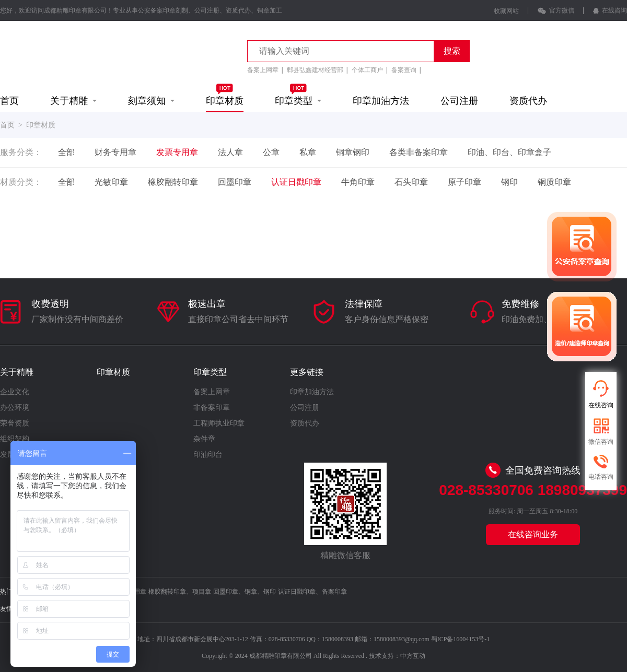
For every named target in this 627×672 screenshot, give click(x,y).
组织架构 (15, 439)
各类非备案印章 (419, 152)
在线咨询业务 (533, 534)
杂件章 (204, 439)
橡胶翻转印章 (173, 182)
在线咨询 (610, 10)
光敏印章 (111, 182)
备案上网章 (263, 70)
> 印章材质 (35, 125)
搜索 (452, 51)
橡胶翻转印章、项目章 (180, 592)
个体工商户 (367, 70)
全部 (66, 152)
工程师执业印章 (219, 423)
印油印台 (208, 455)
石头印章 (411, 182)
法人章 (230, 152)
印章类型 (298, 95)
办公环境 (15, 408)
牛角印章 (358, 182)
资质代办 (528, 101)
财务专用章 (115, 152)
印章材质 (225, 95)
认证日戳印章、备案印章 (312, 592)
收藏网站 (506, 11)
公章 (271, 152)
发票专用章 (177, 152)
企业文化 (15, 392)
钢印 (509, 182)
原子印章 (465, 182)
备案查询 (404, 70)
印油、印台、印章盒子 (509, 152)
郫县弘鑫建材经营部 (315, 70)
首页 (9, 101)
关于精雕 (73, 101)
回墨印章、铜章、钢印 (245, 592)
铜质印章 (554, 182)
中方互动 (413, 656)
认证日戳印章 (296, 182)
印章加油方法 (381, 101)
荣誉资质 (15, 423)
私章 (308, 152)
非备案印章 (212, 408)
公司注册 (459, 101)
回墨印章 (235, 182)
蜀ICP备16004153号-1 (461, 639)
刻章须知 (151, 101)
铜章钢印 (353, 152)
